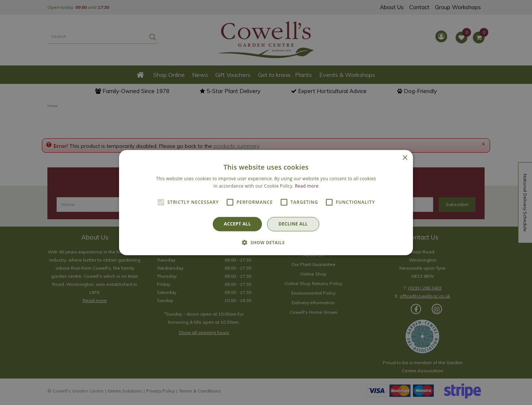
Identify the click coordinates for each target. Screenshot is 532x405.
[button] (266, 242)
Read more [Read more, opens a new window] (307, 186)
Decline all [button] (293, 224)
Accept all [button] (237, 224)
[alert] (266, 202)
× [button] (405, 158)
